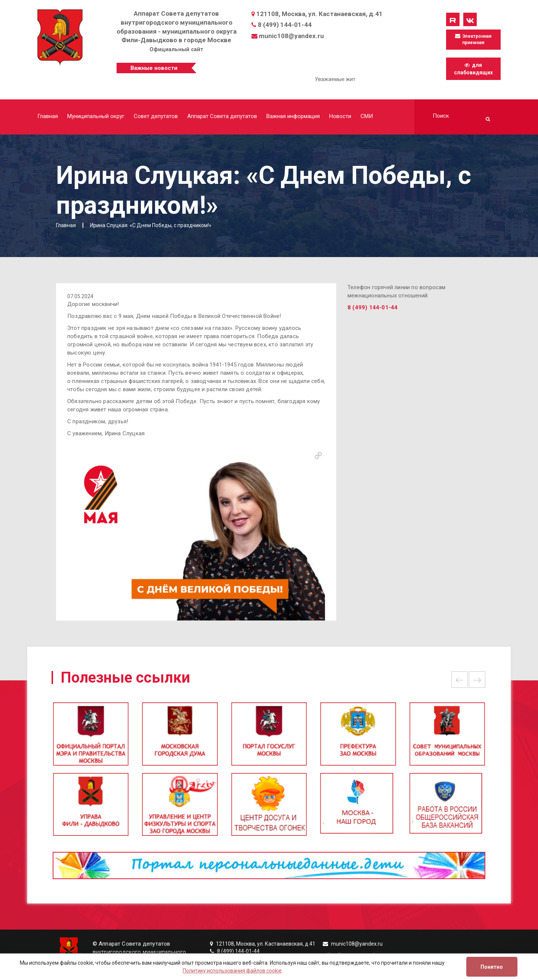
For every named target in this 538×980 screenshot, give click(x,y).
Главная (48, 116)
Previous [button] (460, 680)
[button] (318, 455)
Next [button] (477, 680)
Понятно (492, 967)
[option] (269, 737)
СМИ (367, 116)
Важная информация (293, 116)
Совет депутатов (156, 116)
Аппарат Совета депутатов (222, 116)
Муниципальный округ (96, 116)
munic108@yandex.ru (291, 36)
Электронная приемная (473, 39)
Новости (340, 116)
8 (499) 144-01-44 (285, 25)
